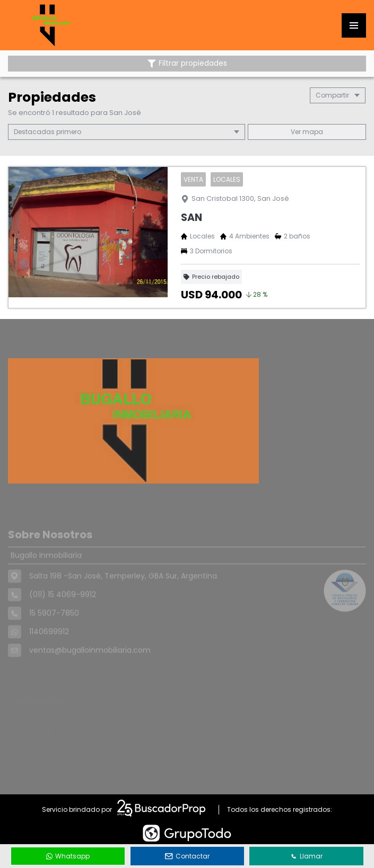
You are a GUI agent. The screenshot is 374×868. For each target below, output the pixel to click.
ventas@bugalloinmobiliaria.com (90, 665)
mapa (307, 132)
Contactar (187, 856)
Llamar (307, 856)
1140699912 (49, 646)
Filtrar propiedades (187, 63)
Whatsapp (68, 856)
